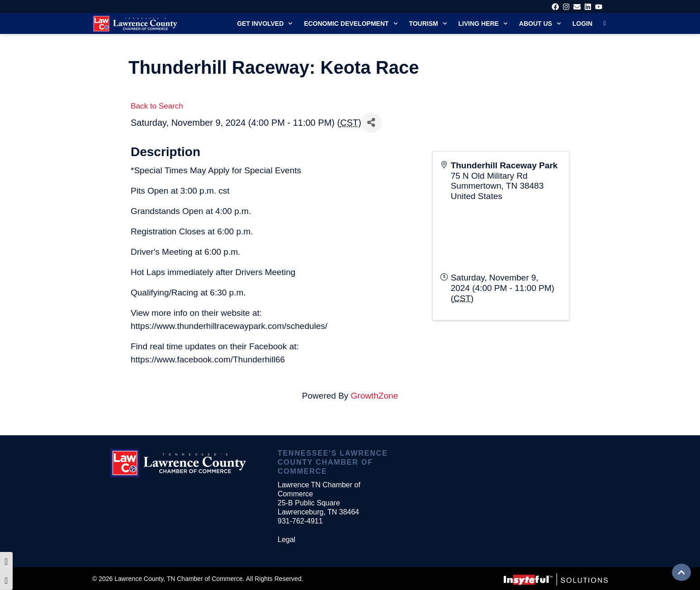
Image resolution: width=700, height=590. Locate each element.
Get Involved (265, 24)
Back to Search (157, 106)
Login (582, 24)
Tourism (428, 24)
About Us (540, 24)
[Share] (371, 123)
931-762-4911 (300, 521)
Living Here (483, 24)
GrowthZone (375, 396)
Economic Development (351, 24)
